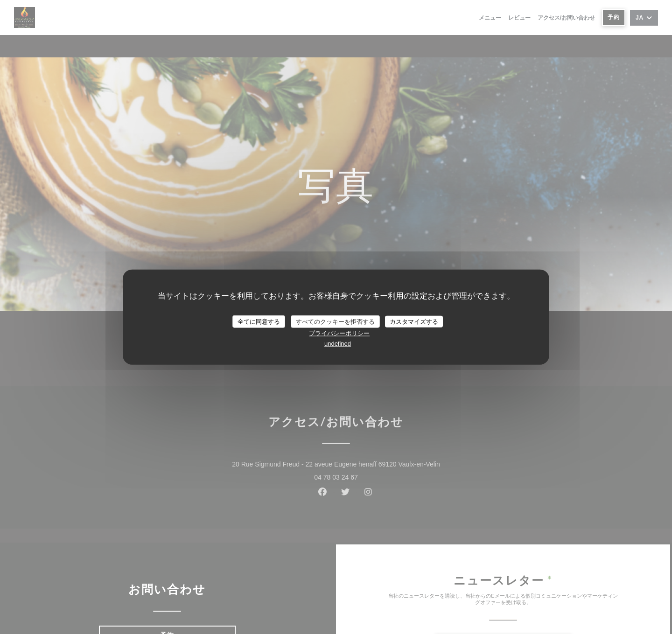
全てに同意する (259, 321)
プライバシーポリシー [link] (339, 333)
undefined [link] (338, 344)
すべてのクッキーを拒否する (335, 321)
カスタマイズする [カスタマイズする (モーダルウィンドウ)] (414, 321)
